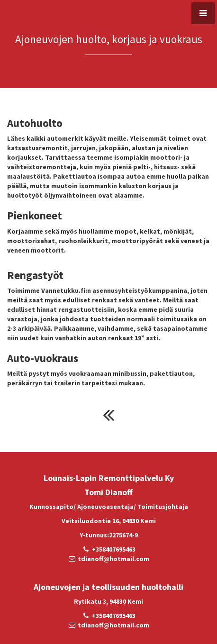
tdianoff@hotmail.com (113, 559)
